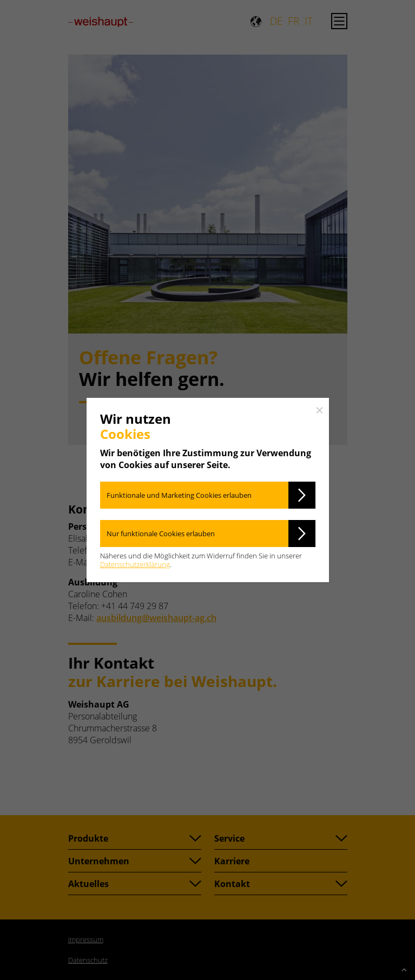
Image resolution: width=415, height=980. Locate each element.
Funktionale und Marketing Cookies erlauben (179, 495)
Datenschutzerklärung (135, 564)
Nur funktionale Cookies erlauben (161, 534)
